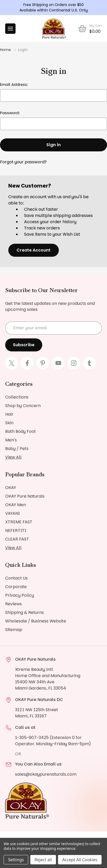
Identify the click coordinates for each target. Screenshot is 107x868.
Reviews (13, 604)
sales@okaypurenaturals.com (46, 774)
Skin (9, 423)
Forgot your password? (23, 162)
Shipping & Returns (24, 612)
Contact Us (16, 578)
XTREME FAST (19, 522)
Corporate (16, 587)
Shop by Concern (23, 406)
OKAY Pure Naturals (25, 496)
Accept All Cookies (80, 860)
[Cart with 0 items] (90, 29)
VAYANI (12, 513)
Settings (16, 860)
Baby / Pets (17, 449)
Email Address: (14, 84)
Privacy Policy (20, 595)
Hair (9, 414)
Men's (11, 440)
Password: (10, 113)
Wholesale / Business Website (36, 621)
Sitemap (14, 630)
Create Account (34, 250)
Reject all (43, 860)
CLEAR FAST (17, 539)
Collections (17, 397)
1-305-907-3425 (32, 738)
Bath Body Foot (20, 431)
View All (13, 457)
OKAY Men (16, 505)
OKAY (11, 488)
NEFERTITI (16, 531)
